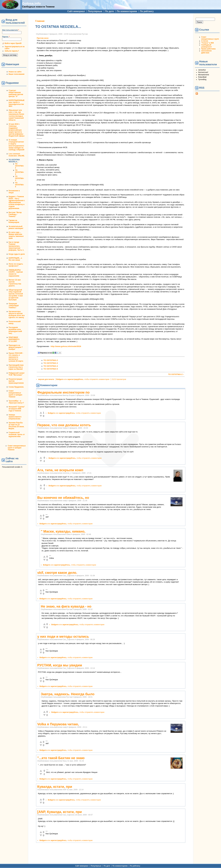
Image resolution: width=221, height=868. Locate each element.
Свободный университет (207, 46)
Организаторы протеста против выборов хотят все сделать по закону (17, 314)
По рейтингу (147, 11)
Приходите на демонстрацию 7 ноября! (16, 347)
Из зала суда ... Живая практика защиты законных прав (16, 235)
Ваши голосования (16, 74)
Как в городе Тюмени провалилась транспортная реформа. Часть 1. (16, 246)
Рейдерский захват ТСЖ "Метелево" (17, 374)
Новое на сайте (15, 72)
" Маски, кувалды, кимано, (63, 531)
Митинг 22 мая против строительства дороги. (15, 283)
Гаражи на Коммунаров (14, 221)
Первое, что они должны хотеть (64, 425)
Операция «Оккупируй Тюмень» (14, 306)
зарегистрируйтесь (75, 379)
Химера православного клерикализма (15, 417)
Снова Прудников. (16, 387)
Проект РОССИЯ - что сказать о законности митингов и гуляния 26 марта (16, 357)
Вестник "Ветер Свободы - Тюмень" (15, 214)
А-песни (205, 41)
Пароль (6, 37)
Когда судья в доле (17, 254)
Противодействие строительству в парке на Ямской (16, 367)
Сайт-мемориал (76, 11)
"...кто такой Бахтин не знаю (61, 758)
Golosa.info (31, 3)
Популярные (95, 11)
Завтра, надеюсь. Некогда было (68, 694)
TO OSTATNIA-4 (20, 178)
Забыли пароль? (12, 51)
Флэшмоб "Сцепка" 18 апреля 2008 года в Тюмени (17, 409)
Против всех (43, 38)
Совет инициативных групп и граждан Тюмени (15, 394)
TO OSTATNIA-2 (20, 166)
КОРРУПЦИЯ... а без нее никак (15, 259)
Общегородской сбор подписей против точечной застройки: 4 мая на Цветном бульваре (16, 295)
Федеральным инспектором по (63, 392)
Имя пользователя (11, 30)
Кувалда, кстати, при (55, 787)
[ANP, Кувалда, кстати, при (60, 812)
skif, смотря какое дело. (57, 573)
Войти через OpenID (13, 43)
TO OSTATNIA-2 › (176, 374)
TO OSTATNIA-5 (20, 185)
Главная (40, 21)
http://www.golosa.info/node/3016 (66, 346)
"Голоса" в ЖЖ (207, 43)
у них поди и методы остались (63, 636)
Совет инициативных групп (210, 38)
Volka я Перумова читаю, (58, 724)
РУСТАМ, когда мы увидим (60, 665)
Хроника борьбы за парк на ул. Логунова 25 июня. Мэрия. (16, 426)
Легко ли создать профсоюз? (16, 265)
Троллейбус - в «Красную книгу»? (16, 402)
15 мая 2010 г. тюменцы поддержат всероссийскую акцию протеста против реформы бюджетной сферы (16, 130)
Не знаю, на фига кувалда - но (66, 606)
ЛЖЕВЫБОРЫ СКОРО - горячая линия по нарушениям (16, 273)
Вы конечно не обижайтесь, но (63, 498)
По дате (110, 11)
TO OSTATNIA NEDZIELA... (14, 161)
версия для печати (46, 379)
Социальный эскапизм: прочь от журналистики (17, 434)
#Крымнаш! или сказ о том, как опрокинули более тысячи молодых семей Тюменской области (16, 115)
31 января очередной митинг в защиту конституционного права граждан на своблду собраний (16, 145)
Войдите (60, 379)
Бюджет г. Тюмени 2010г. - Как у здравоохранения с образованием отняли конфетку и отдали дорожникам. (17, 202)
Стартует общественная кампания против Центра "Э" (16, 93)
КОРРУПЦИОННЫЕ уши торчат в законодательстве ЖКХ (16, 103)
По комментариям (127, 11)
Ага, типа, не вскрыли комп (60, 470)
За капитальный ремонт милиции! (16, 227)
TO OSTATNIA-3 (20, 172)
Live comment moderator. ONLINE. (17, 155)
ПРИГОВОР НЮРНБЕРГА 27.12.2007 (14, 339)
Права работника (208, 49)
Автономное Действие (206, 52)
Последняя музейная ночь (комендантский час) (15, 330)
